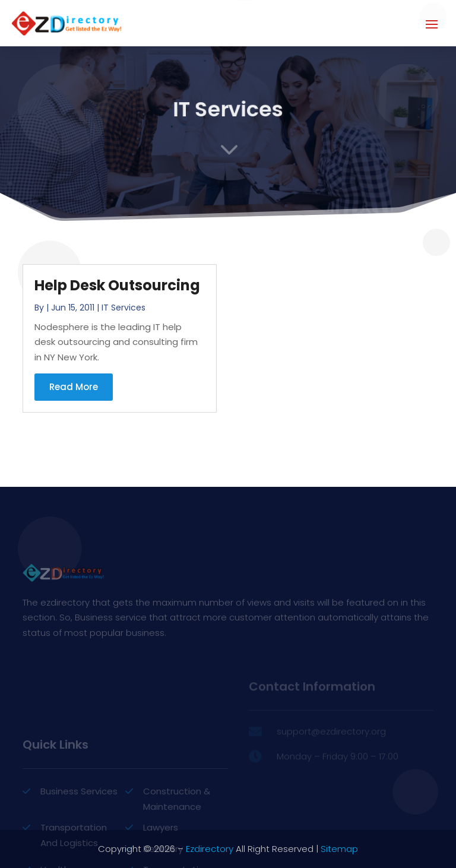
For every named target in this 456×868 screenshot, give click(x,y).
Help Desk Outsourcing (117, 285)
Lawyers (161, 854)
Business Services (79, 818)
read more (74, 387)
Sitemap (339, 849)
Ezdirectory (210, 849)
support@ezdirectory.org (331, 741)
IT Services (123, 308)
